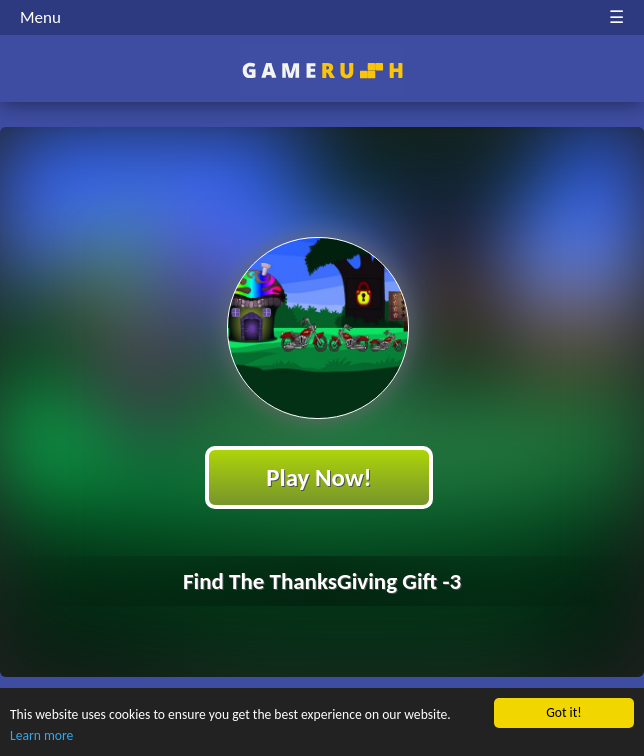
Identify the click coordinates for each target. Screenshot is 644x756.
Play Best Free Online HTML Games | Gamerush (322, 70)
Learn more (41, 735)
